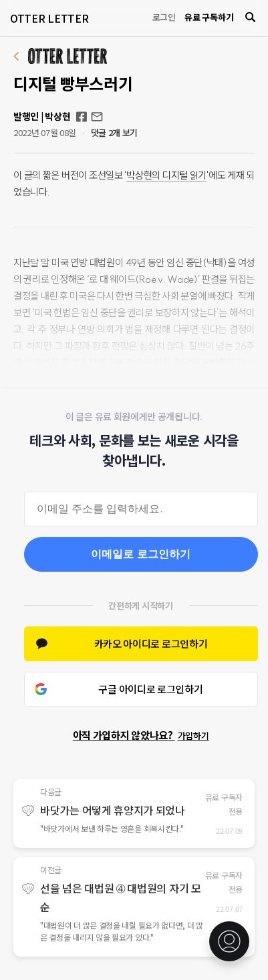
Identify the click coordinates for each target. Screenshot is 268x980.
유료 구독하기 (209, 17)
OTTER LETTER (49, 18)
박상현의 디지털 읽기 (166, 175)
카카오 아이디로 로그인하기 (151, 643)
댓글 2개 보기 (115, 132)
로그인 (164, 17)
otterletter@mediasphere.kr (97, 117)
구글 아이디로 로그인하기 (150, 689)
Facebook (82, 117)
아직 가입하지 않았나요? (141, 735)
